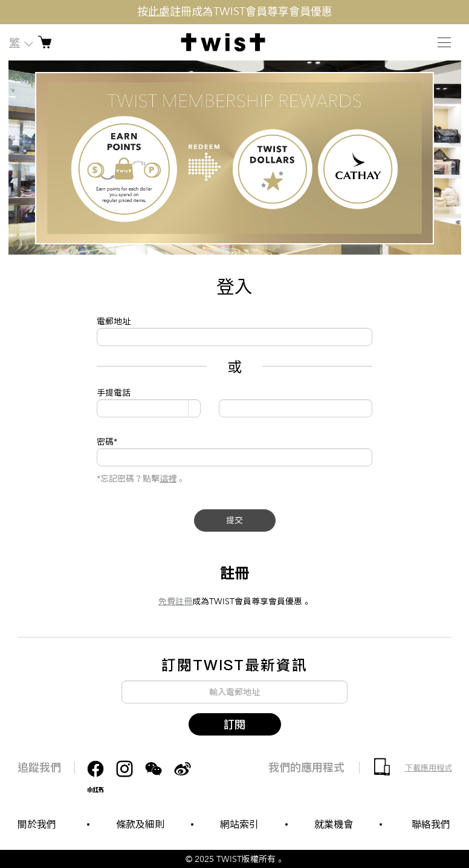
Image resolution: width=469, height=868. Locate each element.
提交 (234, 520)
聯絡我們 (431, 824)
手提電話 (114, 393)
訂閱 (234, 724)
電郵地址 (114, 321)
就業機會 (334, 824)
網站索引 (239, 824)
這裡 (168, 479)
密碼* (107, 442)
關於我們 (37, 824)
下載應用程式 (429, 768)
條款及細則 (140, 824)
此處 (159, 12)
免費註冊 (175, 602)
